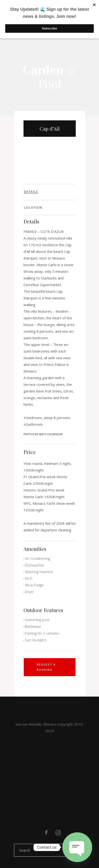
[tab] (50, 192)
